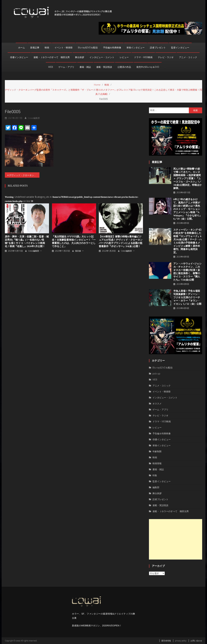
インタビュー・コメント (102, 57)
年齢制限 (157, 451)
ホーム (22, 48)
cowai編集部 (34, 118)
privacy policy (181, 641)
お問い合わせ (196, 641)
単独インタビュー (136, 48)
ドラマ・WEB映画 (143, 57)
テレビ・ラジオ (166, 57)
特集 (155, 475)
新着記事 (35, 48)
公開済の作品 (124, 67)
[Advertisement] (176, 539)
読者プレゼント (158, 48)
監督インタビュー (180, 48)
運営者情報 (166, 641)
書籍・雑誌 (85, 67)
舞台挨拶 (80, 57)
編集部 (156, 487)
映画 (47, 48)
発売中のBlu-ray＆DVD (148, 67)
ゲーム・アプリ (66, 67)
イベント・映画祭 (64, 48)
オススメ (157, 403)
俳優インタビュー (19, 57)
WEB (51, 67)
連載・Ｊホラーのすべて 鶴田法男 (52, 57)
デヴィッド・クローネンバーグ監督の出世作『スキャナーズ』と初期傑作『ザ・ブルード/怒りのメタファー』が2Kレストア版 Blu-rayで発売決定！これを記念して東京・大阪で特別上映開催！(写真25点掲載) (24, 175)
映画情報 (157, 463)
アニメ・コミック (188, 57)
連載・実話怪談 (104, 67)
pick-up (156, 374)
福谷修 (78, 251)
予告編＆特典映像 (112, 48)
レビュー (124, 57)
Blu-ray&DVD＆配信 (88, 48)
